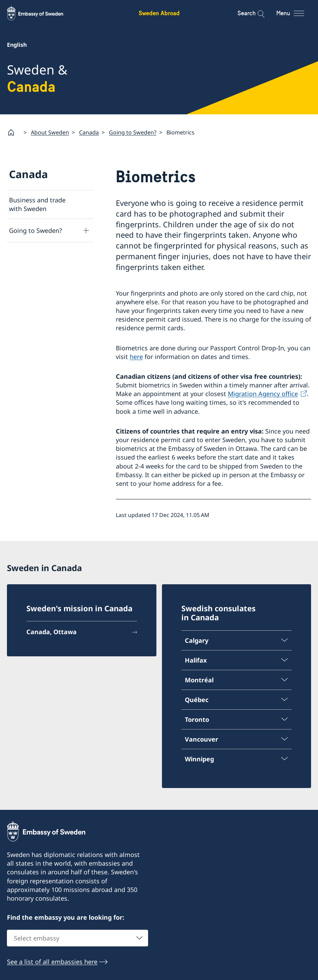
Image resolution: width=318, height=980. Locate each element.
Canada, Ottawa (51, 632)
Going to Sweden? (133, 132)
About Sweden (50, 132)
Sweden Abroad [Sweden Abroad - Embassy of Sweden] (159, 13)
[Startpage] (14, 132)
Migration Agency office (263, 394)
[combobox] (78, 938)
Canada (89, 132)
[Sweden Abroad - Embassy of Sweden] (42, 13)
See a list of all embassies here (52, 962)
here (136, 356)
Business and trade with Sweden (37, 204)
